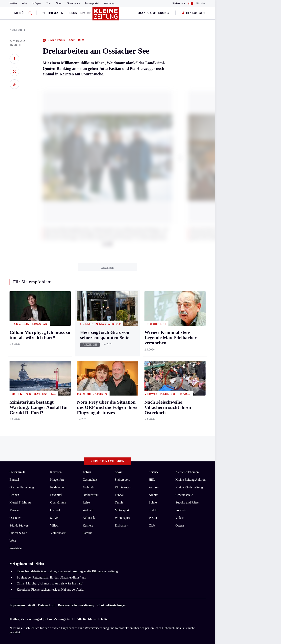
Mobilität (89, 487)
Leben (72, 13)
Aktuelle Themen (187, 472)
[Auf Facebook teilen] (14, 59)
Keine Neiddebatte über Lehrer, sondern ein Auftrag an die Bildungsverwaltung (67, 571)
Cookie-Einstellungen (112, 605)
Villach (55, 525)
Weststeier (16, 548)
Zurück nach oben (108, 461)
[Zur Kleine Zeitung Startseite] (107, 16)
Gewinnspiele (184, 495)
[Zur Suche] (30, 13)
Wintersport (122, 518)
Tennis (119, 502)
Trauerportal (92, 3)
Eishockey (122, 525)
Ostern (180, 525)
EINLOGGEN (194, 13)
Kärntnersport (124, 487)
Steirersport (122, 480)
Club (49, 3)
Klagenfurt (57, 480)
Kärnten (201, 3)
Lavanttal (56, 495)
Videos (180, 518)
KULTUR (17, 30)
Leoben (14, 495)
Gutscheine (73, 3)
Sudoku (153, 510)
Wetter (13, 3)
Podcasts (181, 510)
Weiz (13, 541)
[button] (180, 158)
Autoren (154, 487)
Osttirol (55, 510)
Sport (86, 13)
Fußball (120, 495)
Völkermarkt (58, 533)
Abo (25, 3)
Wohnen (88, 510)
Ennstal (14, 480)
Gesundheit (90, 480)
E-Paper (36, 3)
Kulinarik (89, 518)
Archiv (153, 495)
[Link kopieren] (14, 84)
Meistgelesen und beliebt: (27, 564)
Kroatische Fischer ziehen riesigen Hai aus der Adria (50, 590)
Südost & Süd (18, 533)
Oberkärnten (58, 502)
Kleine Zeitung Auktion (191, 480)
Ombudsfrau (91, 495)
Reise (86, 502)
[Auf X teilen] (14, 71)
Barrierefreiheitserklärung (76, 605)
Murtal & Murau (20, 502)
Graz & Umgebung (153, 13)
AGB (31, 605)
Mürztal (15, 510)
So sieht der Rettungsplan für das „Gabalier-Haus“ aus (51, 577)
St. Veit (55, 518)
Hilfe (152, 480)
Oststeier (15, 518)
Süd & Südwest (19, 525)
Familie (88, 533)
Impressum (17, 605)
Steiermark (52, 13)
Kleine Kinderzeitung (189, 487)
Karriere (88, 525)
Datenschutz (46, 605)
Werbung (109, 3)
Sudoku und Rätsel (187, 502)
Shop (59, 3)
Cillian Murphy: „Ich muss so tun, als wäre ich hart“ (50, 583)
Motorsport (122, 510)
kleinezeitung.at (31, 619)
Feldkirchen (58, 487)
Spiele (153, 502)
